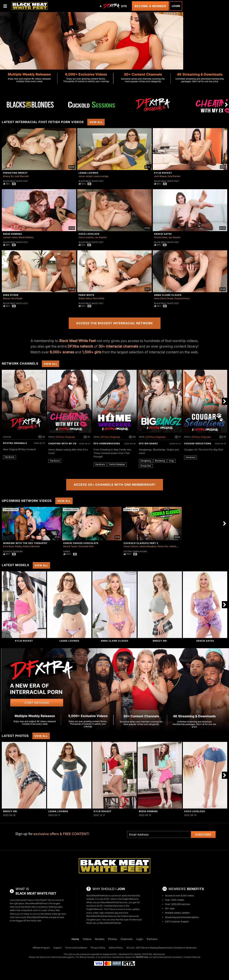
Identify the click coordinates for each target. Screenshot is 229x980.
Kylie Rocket (163, 173)
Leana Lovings (88, 173)
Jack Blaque (160, 176)
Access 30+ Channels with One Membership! (115, 485)
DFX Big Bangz (148, 444)
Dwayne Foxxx (182, 298)
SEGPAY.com (142, 957)
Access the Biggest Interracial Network (115, 323)
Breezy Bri (8, 176)
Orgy (172, 461)
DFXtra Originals (15, 443)
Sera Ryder (11, 295)
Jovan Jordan (86, 176)
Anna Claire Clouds (168, 295)
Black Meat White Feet (16, 181)
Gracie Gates (163, 234)
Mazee (7, 298)
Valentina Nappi (177, 546)
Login (176, 6)
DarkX (67, 551)
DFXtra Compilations (135, 551)
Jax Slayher (101, 237)
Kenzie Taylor (70, 546)
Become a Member (150, 6)
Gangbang (146, 461)
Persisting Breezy (15, 173)
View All (96, 122)
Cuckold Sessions (13, 551)
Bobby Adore (85, 298)
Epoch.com (45, 957)
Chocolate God (86, 546)
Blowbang (160, 461)
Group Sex (146, 466)
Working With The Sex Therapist (25, 543)
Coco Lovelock (89, 234)
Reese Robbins (13, 234)
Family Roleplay (117, 464)
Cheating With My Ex (62, 444)
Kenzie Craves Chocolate (81, 543)
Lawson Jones (10, 237)
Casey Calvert (131, 546)
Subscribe (203, 835)
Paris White (86, 295)
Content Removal (192, 957)
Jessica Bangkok (148, 546)
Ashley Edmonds (31, 546)
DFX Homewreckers (107, 444)
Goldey (18, 546)
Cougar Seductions (198, 444)
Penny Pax (163, 546)
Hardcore (9, 457)
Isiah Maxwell (22, 176)
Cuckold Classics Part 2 (141, 543)
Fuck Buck (8, 546)
